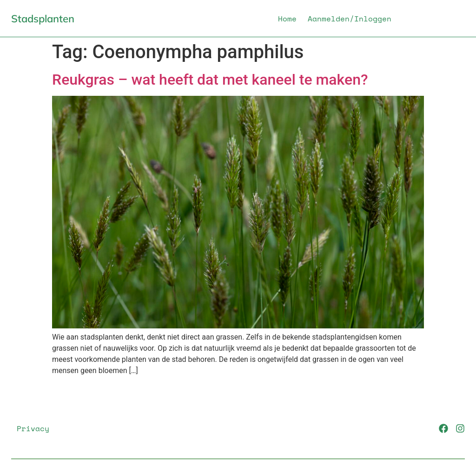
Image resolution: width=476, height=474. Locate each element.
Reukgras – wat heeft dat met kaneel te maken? (210, 80)
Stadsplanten (43, 19)
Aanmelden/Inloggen (350, 19)
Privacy (33, 428)
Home (287, 19)
